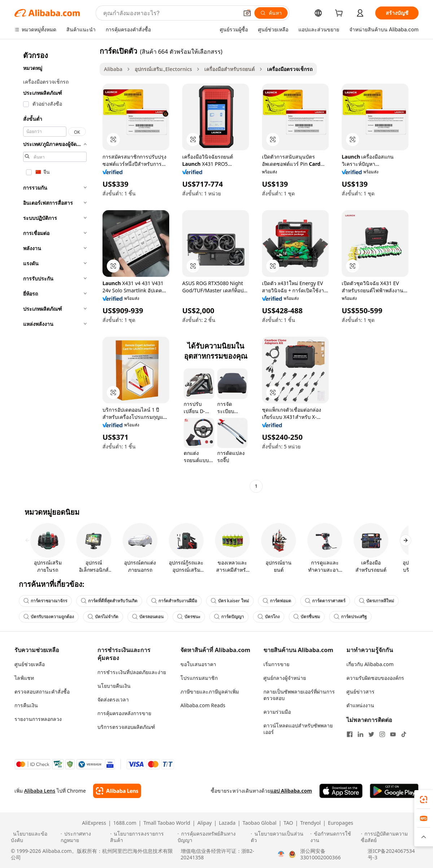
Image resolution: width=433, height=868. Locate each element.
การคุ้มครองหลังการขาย (124, 713)
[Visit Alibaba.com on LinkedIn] (360, 734)
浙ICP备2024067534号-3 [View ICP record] (391, 854)
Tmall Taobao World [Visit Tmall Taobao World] (167, 823)
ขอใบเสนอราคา (198, 664)
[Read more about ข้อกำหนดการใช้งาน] (335, 837)
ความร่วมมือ (277, 712)
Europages (341, 823)
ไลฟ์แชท (24, 678)
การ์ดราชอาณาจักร (45, 601)
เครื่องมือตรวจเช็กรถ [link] (290, 69)
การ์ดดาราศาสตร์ (325, 601)
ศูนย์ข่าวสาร (360, 692)
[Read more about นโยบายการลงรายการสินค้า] (143, 837)
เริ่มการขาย (276, 664)
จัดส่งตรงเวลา (113, 699)
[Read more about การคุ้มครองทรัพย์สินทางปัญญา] (213, 837)
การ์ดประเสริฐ (350, 617)
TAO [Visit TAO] (288, 823)
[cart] (340, 14)
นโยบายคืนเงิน (114, 686)
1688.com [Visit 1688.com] (125, 823)
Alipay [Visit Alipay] (205, 823)
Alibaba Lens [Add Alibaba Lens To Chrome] (40, 791)
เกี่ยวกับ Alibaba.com (370, 664)
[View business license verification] (281, 854)
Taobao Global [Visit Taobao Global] (259, 823)
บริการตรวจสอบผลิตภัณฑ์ (126, 727)
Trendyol (310, 823)
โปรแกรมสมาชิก (199, 678)
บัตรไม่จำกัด (103, 617)
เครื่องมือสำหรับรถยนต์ (229, 69)
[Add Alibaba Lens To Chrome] (117, 791)
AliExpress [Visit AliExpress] (94, 823)
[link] (424, 800)
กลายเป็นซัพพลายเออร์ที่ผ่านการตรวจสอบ (299, 695)
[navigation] (55, 269)
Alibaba (113, 69)
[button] (247, 13)
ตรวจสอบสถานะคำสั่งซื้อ (42, 692)
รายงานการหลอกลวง (38, 719)
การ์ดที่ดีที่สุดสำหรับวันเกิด (109, 601)
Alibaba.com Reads (203, 705)
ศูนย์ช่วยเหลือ (30, 664)
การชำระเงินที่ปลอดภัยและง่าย (132, 672)
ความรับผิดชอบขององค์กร (375, 678)
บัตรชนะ (189, 617)
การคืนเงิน (26, 705)
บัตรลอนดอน (148, 617)
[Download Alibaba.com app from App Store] (341, 791)
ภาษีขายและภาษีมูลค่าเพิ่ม (210, 692)
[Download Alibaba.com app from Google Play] (394, 791)
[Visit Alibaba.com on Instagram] (382, 734)
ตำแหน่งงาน (360, 705)
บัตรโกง (269, 617)
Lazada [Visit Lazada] (227, 823)
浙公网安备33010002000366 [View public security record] (320, 854)
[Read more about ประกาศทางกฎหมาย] (84, 837)
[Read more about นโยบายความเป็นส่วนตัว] (279, 837)
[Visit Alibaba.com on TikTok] (404, 734)
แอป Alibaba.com (291, 791)
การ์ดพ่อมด (277, 601)
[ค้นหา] (271, 13)
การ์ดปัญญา (229, 617)
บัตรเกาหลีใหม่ (377, 601)
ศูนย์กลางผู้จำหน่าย (285, 678)
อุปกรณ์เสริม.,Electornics (163, 69)
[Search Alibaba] (170, 13)
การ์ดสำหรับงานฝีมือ (174, 601)
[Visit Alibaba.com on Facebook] (350, 734)
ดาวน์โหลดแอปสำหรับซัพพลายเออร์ (298, 729)
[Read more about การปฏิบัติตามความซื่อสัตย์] (392, 837)
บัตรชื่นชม (307, 617)
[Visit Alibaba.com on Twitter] (371, 734)
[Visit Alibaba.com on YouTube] (393, 734)
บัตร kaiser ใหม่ (230, 601)
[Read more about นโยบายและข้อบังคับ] (35, 837)
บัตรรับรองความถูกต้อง (49, 617)
